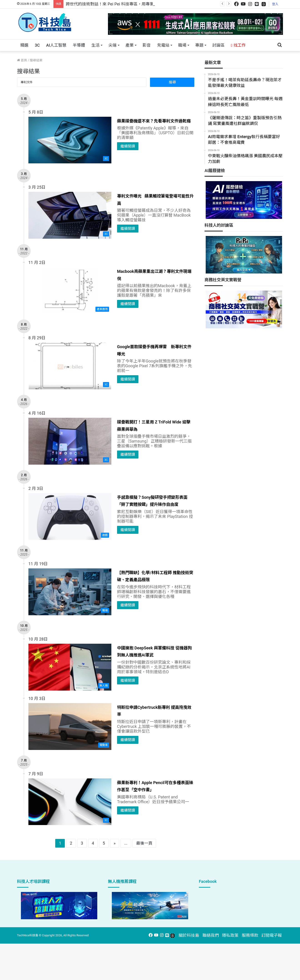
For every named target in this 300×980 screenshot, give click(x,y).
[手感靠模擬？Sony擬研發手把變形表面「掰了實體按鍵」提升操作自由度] (70, 517)
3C (37, 45)
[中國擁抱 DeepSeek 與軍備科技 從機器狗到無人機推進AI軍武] (70, 667)
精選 (24, 45)
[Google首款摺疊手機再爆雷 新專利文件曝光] (70, 366)
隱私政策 (230, 935)
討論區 (218, 45)
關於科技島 (189, 935)
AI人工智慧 (56, 45)
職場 (182, 45)
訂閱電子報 (272, 935)
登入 (275, 4)
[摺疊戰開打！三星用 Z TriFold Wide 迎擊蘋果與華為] (70, 441)
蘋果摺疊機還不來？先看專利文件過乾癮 (154, 121)
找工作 (238, 45)
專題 (199, 45)
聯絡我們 (211, 935)
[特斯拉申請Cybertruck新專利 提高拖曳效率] (70, 727)
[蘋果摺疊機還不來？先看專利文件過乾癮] (70, 140)
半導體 (79, 45)
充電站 (163, 45)
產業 (130, 45)
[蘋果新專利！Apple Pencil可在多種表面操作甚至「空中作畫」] (70, 802)
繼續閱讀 (128, 146)
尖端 (112, 45)
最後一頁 (144, 843)
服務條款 (250, 935)
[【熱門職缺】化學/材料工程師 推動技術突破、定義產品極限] (70, 592)
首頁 (22, 60)
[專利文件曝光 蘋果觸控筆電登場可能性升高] (70, 215)
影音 (147, 45)
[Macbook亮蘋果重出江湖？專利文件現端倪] (70, 291)
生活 (95, 45)
